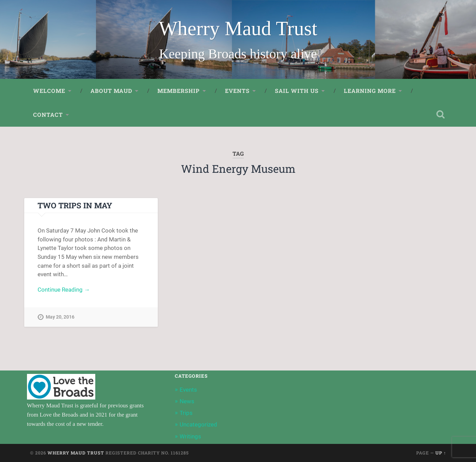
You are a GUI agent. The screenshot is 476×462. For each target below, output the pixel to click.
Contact (48, 115)
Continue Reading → (64, 290)
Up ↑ (441, 453)
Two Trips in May (75, 205)
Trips (186, 413)
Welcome (49, 91)
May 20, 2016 (60, 317)
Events (237, 91)
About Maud (111, 91)
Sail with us (297, 91)
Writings (190, 436)
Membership (179, 91)
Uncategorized (198, 424)
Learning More (370, 91)
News (187, 401)
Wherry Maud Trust (238, 29)
